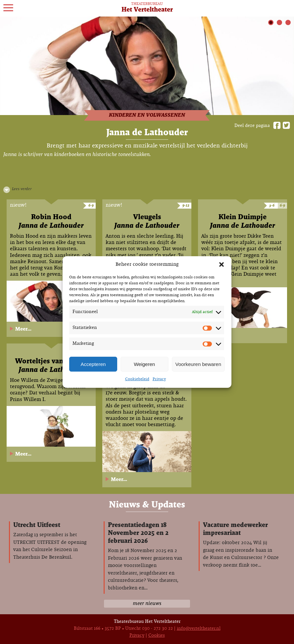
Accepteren (93, 364)
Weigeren (144, 364)
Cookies (157, 636)
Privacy (159, 379)
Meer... (23, 329)
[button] (221, 264)
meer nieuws (147, 604)
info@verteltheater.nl (199, 629)
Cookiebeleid (137, 379)
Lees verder (22, 189)
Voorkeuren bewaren (198, 364)
